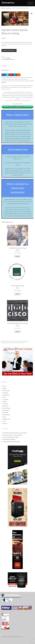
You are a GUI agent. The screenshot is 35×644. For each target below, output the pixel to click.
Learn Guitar (5, 404)
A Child (4, 386)
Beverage (6, 59)
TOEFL (4, 421)
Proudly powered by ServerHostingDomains (11, 597)
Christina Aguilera (29, 97)
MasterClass (9, 8)
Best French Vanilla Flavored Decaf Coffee (11, 442)
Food (13, 59)
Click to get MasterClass (17, 104)
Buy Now (17, 256)
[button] (32, 13)
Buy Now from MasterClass (9, 50)
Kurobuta (5, 401)
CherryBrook (5, 393)
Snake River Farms (7, 419)
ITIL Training (6, 399)
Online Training (6, 410)
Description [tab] (4, 66)
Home (4, 8)
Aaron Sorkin (16, 96)
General (4, 397)
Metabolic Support (7, 408)
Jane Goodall (30, 96)
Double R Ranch (6, 395)
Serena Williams (6, 96)
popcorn (5, 417)
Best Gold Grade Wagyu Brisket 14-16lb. (11, 437)
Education (10, 59)
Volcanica (5, 423)
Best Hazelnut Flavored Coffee (9, 439)
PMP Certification (6, 415)
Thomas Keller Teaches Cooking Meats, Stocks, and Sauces (15, 433)
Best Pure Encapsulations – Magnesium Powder (12, 435)
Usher (10, 97)
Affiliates (5, 388)
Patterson (4, 94)
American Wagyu (6, 391)
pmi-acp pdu (5, 412)
